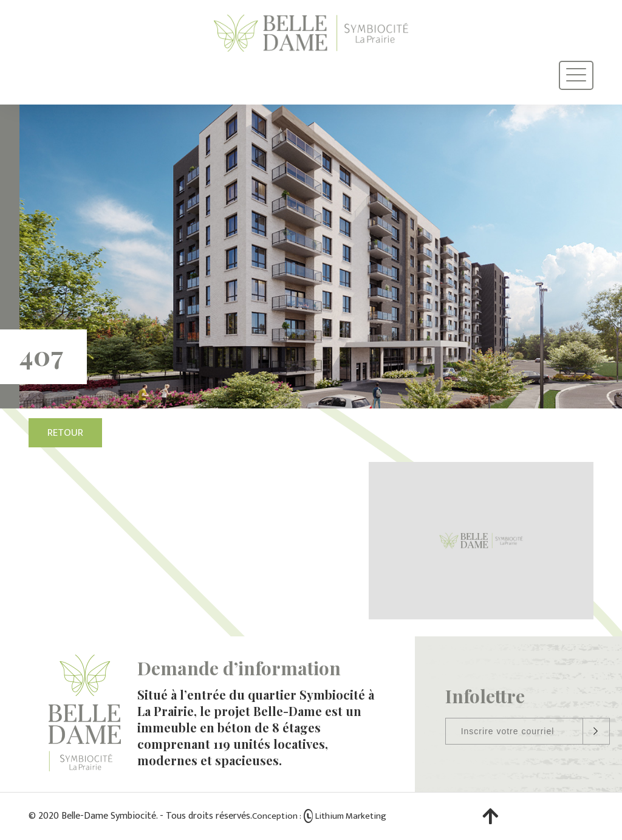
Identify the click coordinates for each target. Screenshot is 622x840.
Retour (65, 433)
